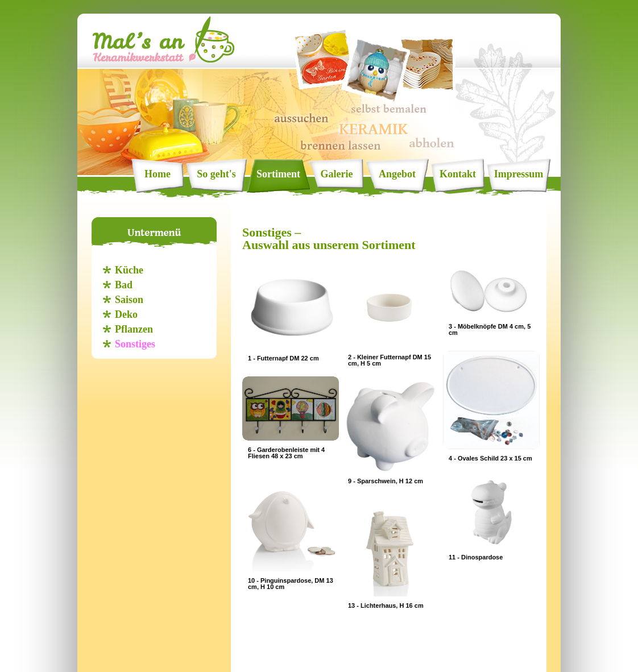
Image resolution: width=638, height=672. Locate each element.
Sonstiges (135, 344)
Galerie (337, 174)
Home (158, 174)
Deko (126, 314)
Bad (124, 285)
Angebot (397, 174)
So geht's (216, 174)
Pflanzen (134, 329)
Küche (129, 270)
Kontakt (458, 174)
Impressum (519, 174)
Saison (129, 300)
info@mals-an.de (419, 651)
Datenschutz (319, 660)
